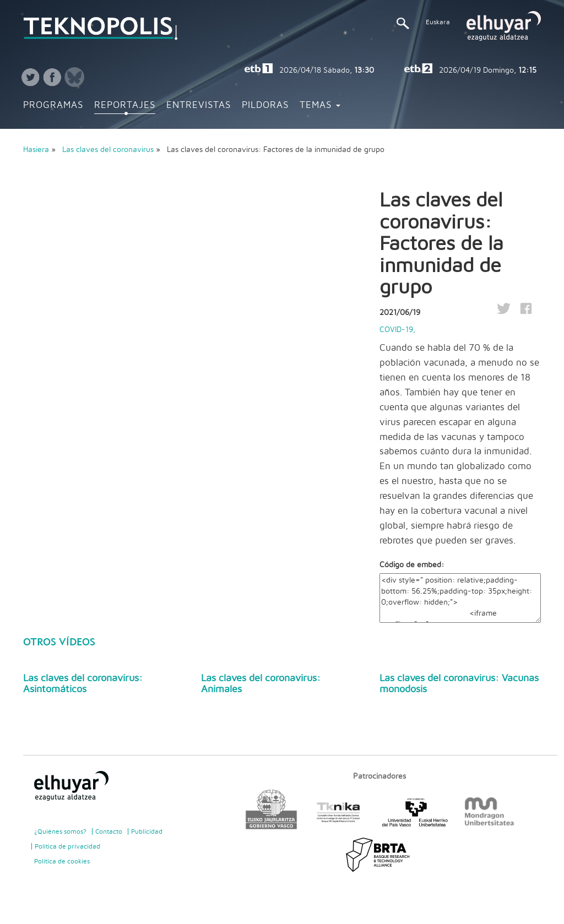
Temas (320, 105)
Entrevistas (199, 105)
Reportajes (125, 105)
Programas (53, 105)
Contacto (109, 831)
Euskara (438, 22)
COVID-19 (396, 330)
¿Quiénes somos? (60, 831)
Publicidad (147, 831)
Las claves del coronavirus (109, 150)
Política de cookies (62, 861)
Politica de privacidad (67, 846)
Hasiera (36, 150)
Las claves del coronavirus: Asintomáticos (83, 684)
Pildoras (265, 105)
